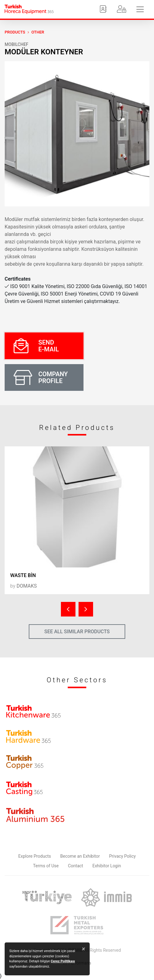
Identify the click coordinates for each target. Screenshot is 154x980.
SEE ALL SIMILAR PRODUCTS (77, 632)
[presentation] (68, 609)
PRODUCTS (15, 32)
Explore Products (35, 856)
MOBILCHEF (17, 44)
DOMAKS (27, 586)
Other (38, 32)
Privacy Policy (122, 856)
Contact (76, 866)
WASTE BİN (23, 575)
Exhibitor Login (107, 866)
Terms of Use (46, 866)
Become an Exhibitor (80, 856)
